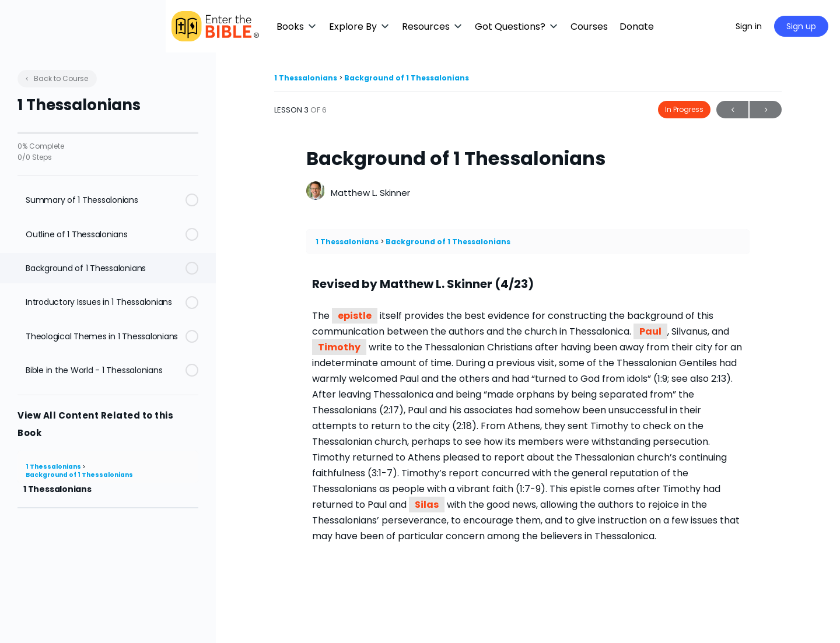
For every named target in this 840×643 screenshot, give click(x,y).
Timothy (339, 347)
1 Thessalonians (54, 467)
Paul (650, 331)
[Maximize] (710, 26)
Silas (427, 505)
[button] (347, 27)
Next (766, 110)
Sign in (749, 26)
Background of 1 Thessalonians (79, 475)
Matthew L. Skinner (370, 193)
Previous (732, 110)
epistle (355, 316)
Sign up (801, 26)
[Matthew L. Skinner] (316, 192)
